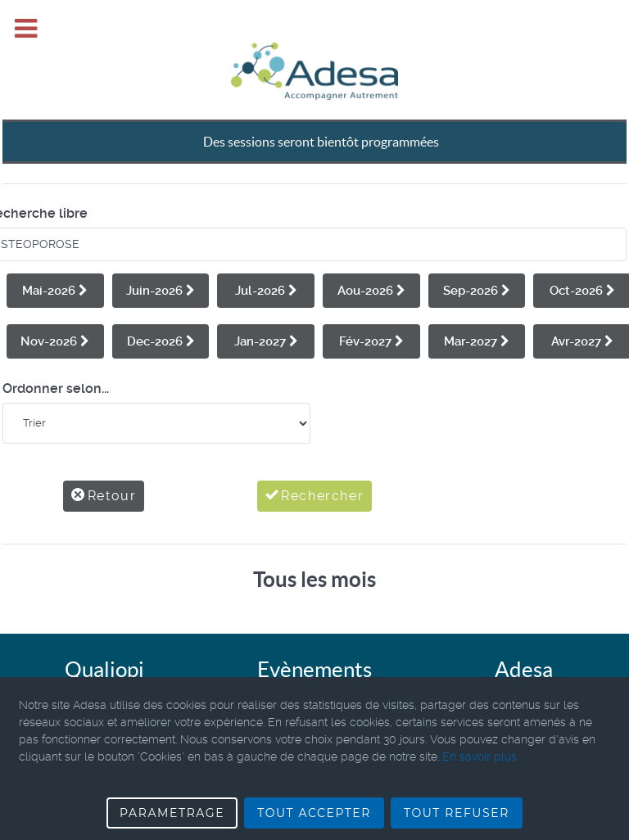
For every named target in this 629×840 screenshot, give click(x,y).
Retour (104, 459)
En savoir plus (480, 756)
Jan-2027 (266, 305)
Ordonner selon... (56, 352)
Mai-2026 (55, 254)
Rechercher (315, 459)
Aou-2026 (371, 254)
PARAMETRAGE (172, 813)
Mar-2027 (477, 305)
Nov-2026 (55, 305)
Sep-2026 (477, 254)
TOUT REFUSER (457, 813)
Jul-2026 (266, 254)
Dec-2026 (161, 305)
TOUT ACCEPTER (314, 813)
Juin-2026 (161, 254)
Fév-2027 (371, 305)
